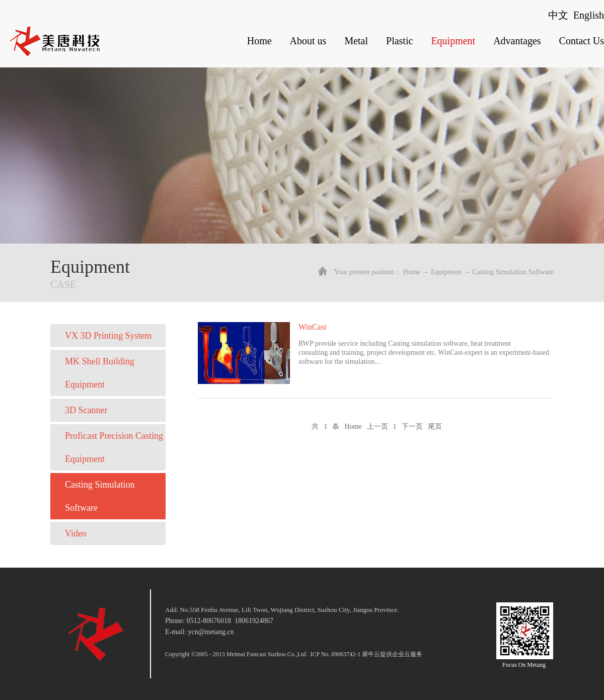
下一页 (412, 426)
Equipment (446, 272)
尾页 (435, 426)
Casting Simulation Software (513, 272)
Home (259, 41)
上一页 (377, 426)
